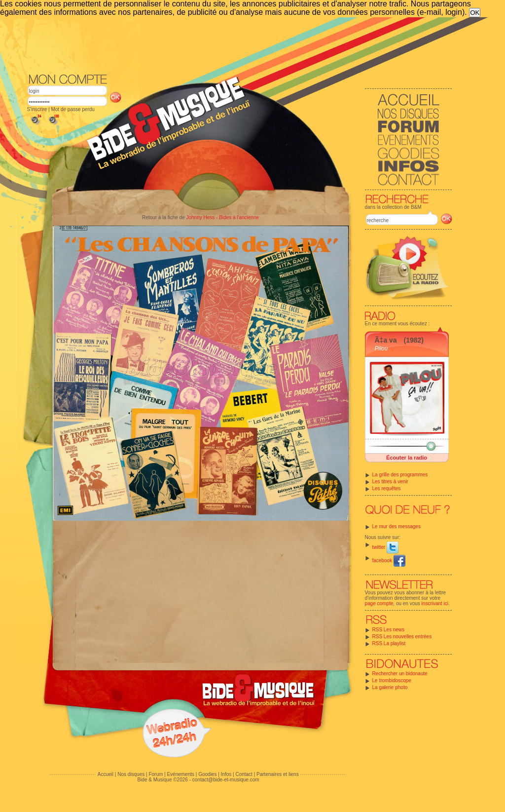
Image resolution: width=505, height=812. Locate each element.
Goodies (207, 774)
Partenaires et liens (278, 774)
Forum (156, 774)
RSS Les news (389, 630)
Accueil (106, 774)
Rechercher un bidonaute (400, 674)
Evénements (180, 774)
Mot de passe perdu (72, 109)
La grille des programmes (400, 475)
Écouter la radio (407, 458)
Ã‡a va (386, 340)
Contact (244, 774)
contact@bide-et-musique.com (226, 780)
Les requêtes (387, 488)
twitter (385, 547)
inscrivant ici (435, 603)
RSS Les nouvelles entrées (402, 637)
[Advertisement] (240, 44)
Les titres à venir (390, 482)
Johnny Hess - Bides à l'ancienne (222, 217)
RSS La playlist (389, 643)
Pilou (381, 348)
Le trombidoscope (392, 680)
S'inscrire (37, 109)
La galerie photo (390, 687)
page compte (379, 603)
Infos (226, 774)
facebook (389, 561)
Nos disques (131, 774)
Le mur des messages (397, 526)
